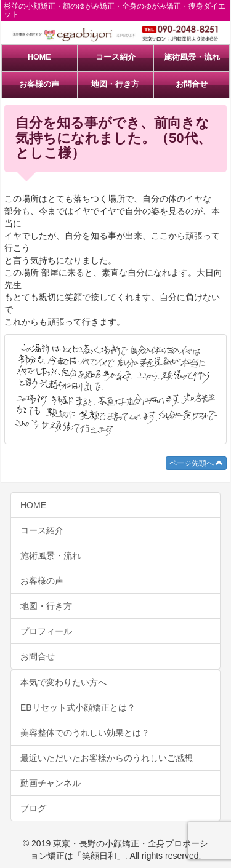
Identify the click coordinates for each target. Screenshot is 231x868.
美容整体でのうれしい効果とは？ (85, 733)
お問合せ (192, 84)
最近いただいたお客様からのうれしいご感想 (107, 758)
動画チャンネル (51, 783)
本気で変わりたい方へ (63, 682)
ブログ (33, 808)
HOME (39, 57)
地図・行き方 (115, 84)
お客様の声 (39, 84)
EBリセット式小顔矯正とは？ (78, 707)
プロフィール (46, 631)
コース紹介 (115, 57)
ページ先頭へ (196, 463)
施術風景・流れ (192, 57)
